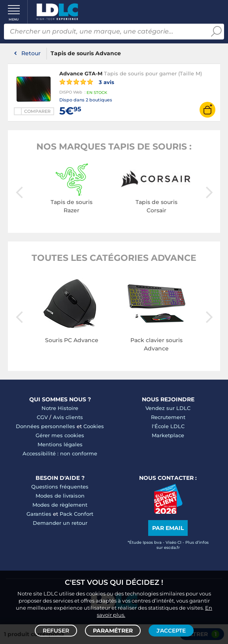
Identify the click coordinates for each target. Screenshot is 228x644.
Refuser (56, 631)
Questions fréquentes (60, 487)
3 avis (87, 82)
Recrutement (168, 417)
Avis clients (68, 417)
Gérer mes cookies (60, 435)
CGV (42, 417)
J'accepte (171, 631)
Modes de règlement (60, 505)
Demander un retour (60, 523)
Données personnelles (45, 426)
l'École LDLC (168, 426)
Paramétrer (113, 631)
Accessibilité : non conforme (60, 453)
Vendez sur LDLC (168, 408)
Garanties (39, 514)
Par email (168, 528)
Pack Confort (76, 514)
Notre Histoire (60, 408)
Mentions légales (60, 444)
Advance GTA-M (81, 73)
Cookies (94, 426)
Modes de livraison (60, 496)
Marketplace (168, 435)
